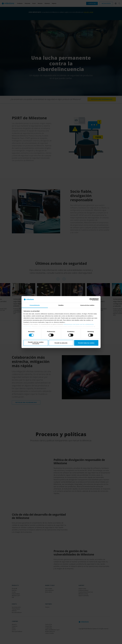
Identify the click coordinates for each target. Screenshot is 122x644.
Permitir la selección (61, 343)
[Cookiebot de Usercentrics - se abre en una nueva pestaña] (91, 299)
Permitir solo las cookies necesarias (36, 343)
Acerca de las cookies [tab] (87, 305)
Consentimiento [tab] (35, 305)
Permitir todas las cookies (86, 343)
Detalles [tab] (61, 305)
